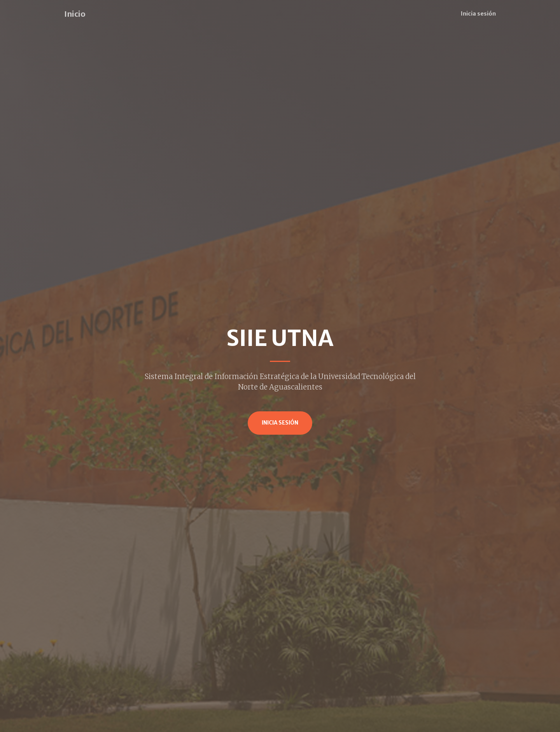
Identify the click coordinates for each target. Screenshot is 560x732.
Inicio (75, 14)
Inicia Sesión (280, 423)
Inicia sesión (478, 14)
